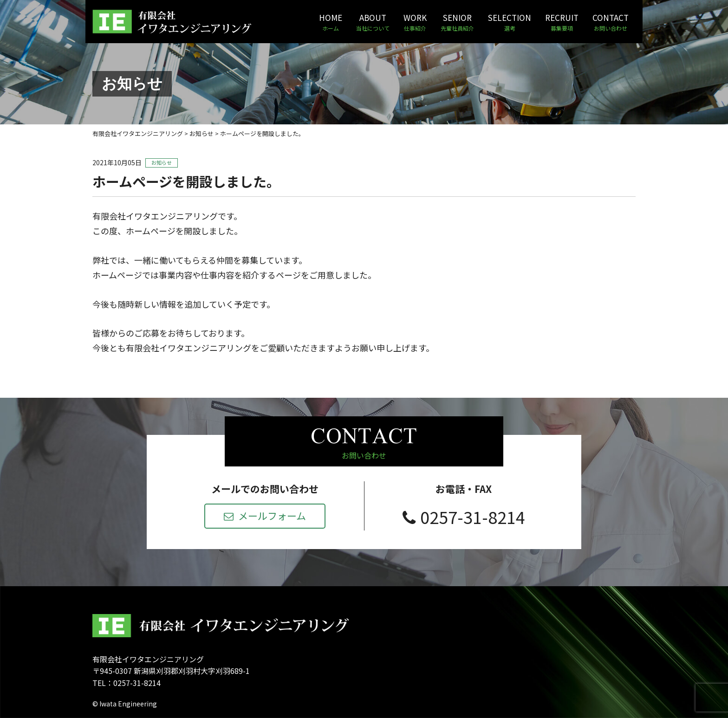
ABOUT (373, 22)
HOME (331, 22)
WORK (415, 22)
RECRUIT (562, 22)
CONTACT (611, 22)
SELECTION (510, 22)
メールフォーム (265, 516)
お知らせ (162, 162)
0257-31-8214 (464, 517)
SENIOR (457, 22)
